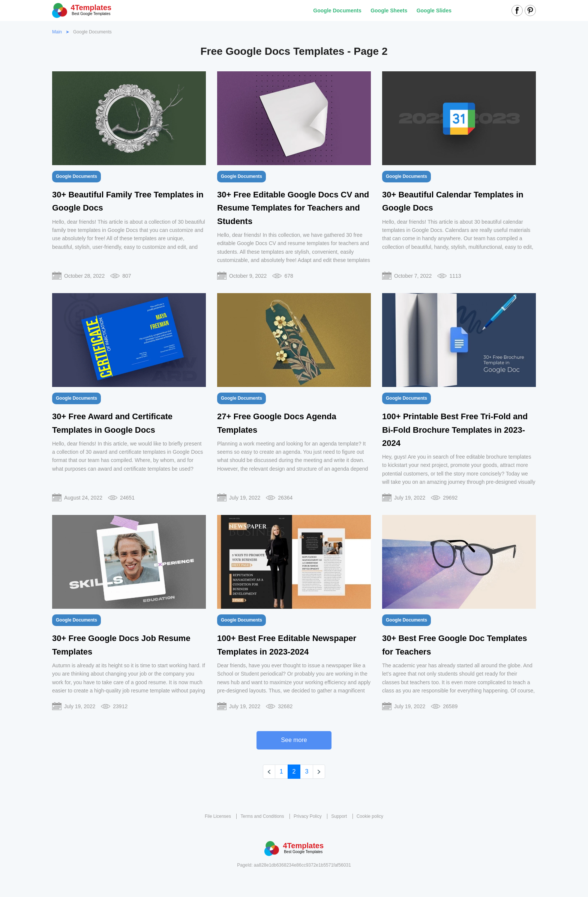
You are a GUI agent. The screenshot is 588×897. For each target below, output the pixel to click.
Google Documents (337, 11)
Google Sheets (389, 11)
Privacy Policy (308, 816)
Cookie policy (370, 816)
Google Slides (434, 11)
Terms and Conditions (262, 816)
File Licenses (218, 816)
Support (339, 816)
